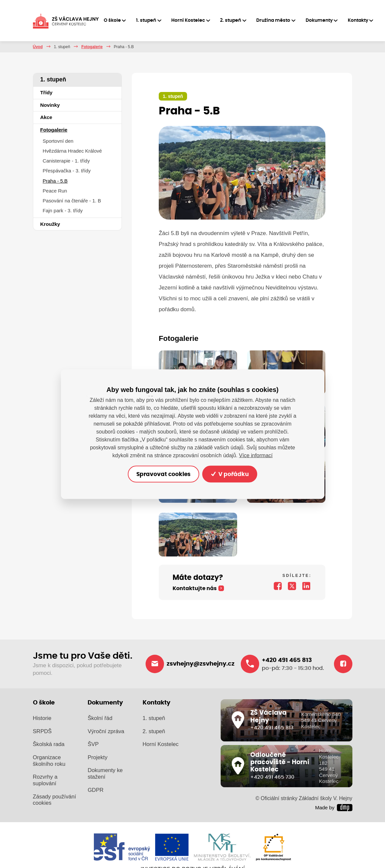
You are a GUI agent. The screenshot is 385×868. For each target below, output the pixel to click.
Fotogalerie (92, 47)
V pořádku (230, 474)
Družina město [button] (273, 20)
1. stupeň (62, 47)
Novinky (50, 105)
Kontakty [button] (358, 20)
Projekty (97, 757)
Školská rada (49, 744)
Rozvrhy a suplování (45, 780)
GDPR (96, 790)
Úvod (38, 47)
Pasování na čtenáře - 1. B (72, 201)
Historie (42, 718)
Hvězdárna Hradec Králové (72, 151)
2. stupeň (154, 731)
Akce (46, 117)
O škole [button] (112, 20)
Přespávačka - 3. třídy (67, 171)
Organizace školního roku (49, 761)
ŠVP (93, 744)
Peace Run (55, 191)
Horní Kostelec (161, 744)
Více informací (256, 455)
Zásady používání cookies (55, 800)
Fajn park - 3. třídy (63, 210)
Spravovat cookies (163, 474)
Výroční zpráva (106, 731)
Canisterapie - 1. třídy (66, 161)
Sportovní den (58, 141)
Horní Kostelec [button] (188, 20)
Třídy (46, 92)
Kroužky (50, 224)
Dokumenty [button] (319, 20)
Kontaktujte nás (195, 588)
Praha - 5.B (55, 181)
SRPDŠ (42, 731)
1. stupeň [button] (146, 20)
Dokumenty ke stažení (105, 774)
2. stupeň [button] (231, 20)
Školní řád (100, 718)
